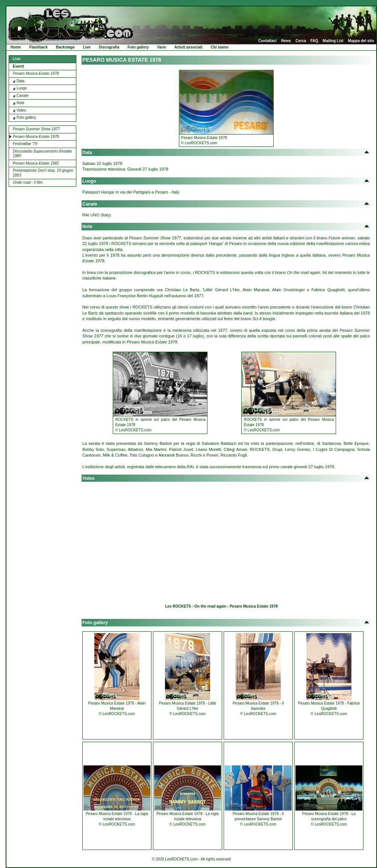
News (286, 41)
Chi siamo (220, 47)
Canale (23, 96)
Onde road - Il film (28, 182)
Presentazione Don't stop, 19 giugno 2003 (43, 173)
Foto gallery (138, 47)
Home (16, 47)
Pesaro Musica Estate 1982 (36, 163)
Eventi (18, 66)
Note (20, 103)
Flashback (39, 47)
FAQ (314, 41)
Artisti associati (188, 47)
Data (20, 81)
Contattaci (267, 41)
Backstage (65, 47)
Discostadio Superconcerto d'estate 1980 (42, 154)
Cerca (301, 41)
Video (21, 110)
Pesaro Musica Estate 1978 (36, 73)
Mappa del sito (361, 41)
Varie (162, 47)
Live (87, 47)
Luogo (22, 88)
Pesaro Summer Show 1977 (36, 129)
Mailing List (333, 41)
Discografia (109, 47)
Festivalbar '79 (25, 144)
